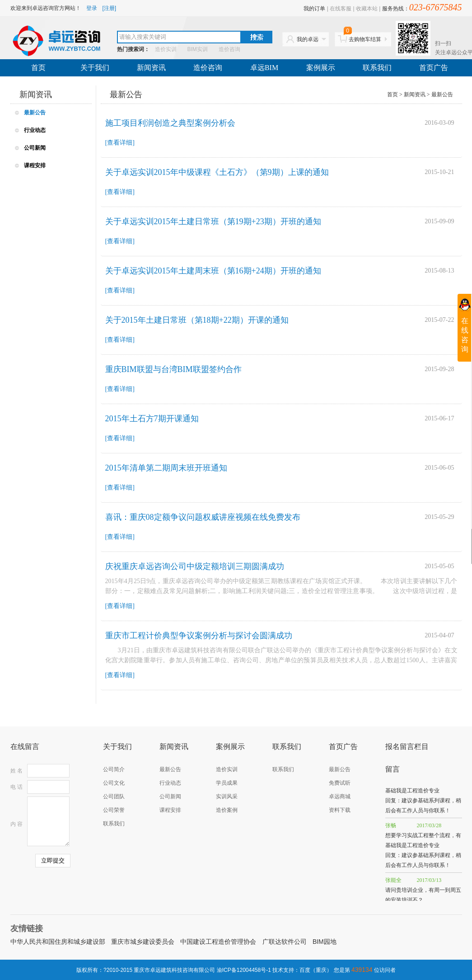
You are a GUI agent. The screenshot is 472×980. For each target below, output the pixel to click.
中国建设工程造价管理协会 (218, 942)
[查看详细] (120, 143)
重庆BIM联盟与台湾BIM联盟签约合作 (173, 369)
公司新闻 (35, 148)
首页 (38, 68)
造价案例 (227, 810)
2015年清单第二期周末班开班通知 (166, 468)
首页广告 (434, 68)
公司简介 (114, 769)
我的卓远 (308, 39)
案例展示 (321, 68)
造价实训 (166, 49)
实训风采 (227, 796)
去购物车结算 (363, 37)
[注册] (110, 8)
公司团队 (114, 796)
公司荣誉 (114, 810)
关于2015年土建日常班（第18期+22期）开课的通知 (197, 320)
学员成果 (227, 783)
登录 (92, 8)
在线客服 (341, 9)
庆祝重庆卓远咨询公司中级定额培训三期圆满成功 (195, 566)
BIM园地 (325, 942)
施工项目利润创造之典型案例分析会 (170, 123)
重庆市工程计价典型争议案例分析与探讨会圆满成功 (199, 636)
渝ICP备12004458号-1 (244, 970)
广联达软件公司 (285, 942)
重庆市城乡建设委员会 (143, 942)
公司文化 (114, 783)
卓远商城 (340, 796)
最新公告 (35, 113)
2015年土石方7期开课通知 (152, 419)
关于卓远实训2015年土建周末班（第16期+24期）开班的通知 (213, 271)
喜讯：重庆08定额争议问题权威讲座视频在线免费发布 (203, 517)
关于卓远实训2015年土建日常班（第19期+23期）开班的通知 (213, 221)
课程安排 (35, 165)
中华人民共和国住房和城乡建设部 (58, 942)
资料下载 (340, 810)
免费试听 (340, 783)
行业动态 (35, 130)
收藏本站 (367, 9)
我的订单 (314, 9)
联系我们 (377, 68)
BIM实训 (198, 49)
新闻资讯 (151, 68)
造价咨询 (229, 49)
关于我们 (95, 68)
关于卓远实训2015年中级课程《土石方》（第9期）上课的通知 (217, 172)
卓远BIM (264, 68)
